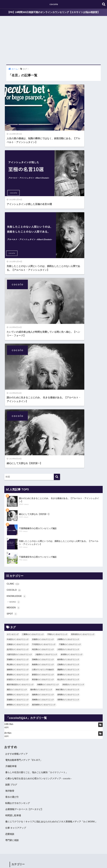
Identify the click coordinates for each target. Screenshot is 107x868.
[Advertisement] (53, 40)
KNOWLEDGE (17, 357)
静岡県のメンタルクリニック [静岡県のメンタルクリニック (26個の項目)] (18, 466)
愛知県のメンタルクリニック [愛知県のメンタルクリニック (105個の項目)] (18, 436)
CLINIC (13, 345)
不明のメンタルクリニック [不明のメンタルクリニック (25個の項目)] (57, 396)
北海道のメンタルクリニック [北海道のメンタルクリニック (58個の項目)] (18, 406)
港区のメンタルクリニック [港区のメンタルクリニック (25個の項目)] (17, 451)
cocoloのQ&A (75, 860)
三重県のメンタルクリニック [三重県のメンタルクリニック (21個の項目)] (33, 396)
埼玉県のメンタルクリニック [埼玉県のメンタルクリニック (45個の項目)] (43, 411)
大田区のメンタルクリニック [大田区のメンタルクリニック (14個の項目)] (68, 411)
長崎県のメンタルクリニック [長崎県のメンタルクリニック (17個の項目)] (43, 461)
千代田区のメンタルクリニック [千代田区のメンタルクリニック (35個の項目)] (44, 406)
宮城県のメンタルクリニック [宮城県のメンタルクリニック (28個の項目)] (18, 421)
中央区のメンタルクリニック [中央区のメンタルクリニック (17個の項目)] (18, 401)
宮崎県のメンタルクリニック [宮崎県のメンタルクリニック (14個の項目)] (43, 421)
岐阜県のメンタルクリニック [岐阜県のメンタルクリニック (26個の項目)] (68, 421)
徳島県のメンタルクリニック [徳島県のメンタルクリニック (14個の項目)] (18, 431)
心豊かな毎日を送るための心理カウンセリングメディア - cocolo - (40, 540)
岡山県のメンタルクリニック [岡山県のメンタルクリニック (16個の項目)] (18, 426)
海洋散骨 (10, 553)
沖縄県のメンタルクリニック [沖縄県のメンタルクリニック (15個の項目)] (48, 446)
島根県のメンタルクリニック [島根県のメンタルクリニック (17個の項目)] (43, 426)
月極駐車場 (11, 528)
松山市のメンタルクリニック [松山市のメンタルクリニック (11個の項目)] (68, 441)
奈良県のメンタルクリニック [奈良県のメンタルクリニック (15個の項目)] (72, 416)
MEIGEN (14, 369)
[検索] (57, 238)
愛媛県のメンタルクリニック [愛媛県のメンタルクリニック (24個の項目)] (68, 431)
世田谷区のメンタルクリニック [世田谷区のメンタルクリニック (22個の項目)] (83, 396)
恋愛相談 (10, 601)
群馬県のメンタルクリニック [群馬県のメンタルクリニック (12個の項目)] (68, 456)
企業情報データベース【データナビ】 (25, 571)
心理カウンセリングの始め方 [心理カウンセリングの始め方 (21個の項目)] (43, 431)
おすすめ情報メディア (17, 515)
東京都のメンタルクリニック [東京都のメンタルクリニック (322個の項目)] (43, 441)
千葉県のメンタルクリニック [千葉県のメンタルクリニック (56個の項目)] (70, 406)
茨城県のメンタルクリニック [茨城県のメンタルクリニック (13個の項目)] (18, 461)
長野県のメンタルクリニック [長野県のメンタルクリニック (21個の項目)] (68, 461)
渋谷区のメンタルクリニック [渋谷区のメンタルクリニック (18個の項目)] (73, 446)
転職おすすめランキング (18, 565)
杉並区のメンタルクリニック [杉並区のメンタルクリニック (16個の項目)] (18, 441)
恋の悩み (8, 494)
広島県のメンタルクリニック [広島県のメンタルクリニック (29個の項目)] (68, 426)
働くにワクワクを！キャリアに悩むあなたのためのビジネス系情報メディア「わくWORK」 (49, 586)
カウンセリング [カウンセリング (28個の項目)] (13, 396)
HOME (54, 855)
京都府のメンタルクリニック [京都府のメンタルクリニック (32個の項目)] (43, 401)
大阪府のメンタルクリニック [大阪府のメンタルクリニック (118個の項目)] (46, 416)
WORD (15, 363)
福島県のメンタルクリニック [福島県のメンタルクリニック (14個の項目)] (43, 456)
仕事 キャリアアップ (16, 594)
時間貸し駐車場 (14, 578)
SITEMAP (87, 860)
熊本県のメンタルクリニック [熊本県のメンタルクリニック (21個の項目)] (41, 451)
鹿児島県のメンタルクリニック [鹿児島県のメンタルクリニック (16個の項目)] (44, 466)
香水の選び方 (12, 559)
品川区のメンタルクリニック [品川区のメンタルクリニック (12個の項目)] (18, 411)
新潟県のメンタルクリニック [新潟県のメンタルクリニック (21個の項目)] (68, 436)
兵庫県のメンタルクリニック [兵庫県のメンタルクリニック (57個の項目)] (68, 401)
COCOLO (14, 351)
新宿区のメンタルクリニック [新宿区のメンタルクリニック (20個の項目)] (43, 436)
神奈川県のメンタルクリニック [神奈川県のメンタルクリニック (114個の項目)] (67, 451)
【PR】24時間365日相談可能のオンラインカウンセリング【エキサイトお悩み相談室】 (53, 12)
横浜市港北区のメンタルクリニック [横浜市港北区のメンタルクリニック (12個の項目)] (20, 446)
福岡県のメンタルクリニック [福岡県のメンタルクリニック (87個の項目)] (18, 456)
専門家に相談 (12, 607)
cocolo (54, 4)
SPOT (12, 375)
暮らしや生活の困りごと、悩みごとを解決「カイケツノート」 (38, 534)
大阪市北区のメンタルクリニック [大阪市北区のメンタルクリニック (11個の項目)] (19, 416)
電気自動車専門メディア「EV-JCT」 (25, 521)
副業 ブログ (12, 546)
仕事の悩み (9, 486)
